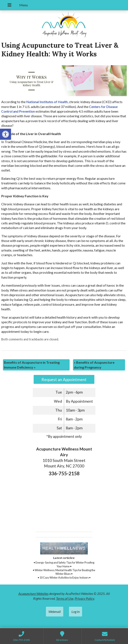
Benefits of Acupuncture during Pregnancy (94, 365)
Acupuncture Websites (33, 594)
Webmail (55, 612)
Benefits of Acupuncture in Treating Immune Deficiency (32, 365)
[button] (6, 134)
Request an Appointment (64, 379)
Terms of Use (65, 598)
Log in (76, 612)
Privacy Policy (84, 598)
